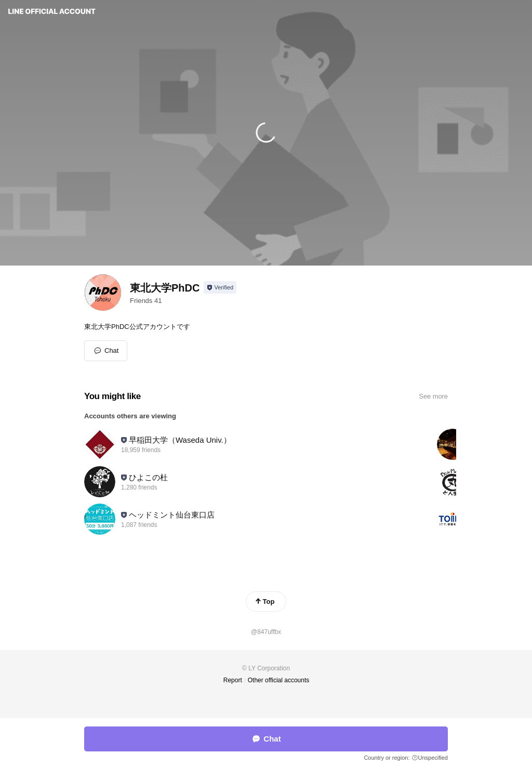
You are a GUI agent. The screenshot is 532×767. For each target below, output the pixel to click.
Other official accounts (279, 680)
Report (233, 680)
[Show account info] (220, 287)
